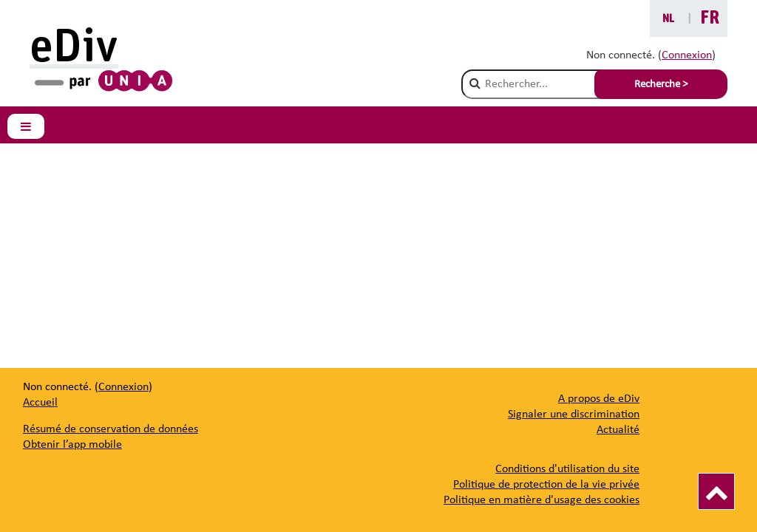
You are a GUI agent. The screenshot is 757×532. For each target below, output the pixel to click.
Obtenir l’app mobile (72, 445)
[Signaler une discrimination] (574, 415)
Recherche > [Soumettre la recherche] (661, 85)
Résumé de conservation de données (111, 429)
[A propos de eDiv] (599, 399)
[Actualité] (618, 430)
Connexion (687, 55)
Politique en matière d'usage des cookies (542, 500)
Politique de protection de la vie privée (546, 485)
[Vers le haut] (716, 491)
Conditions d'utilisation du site (567, 469)
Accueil (40, 403)
